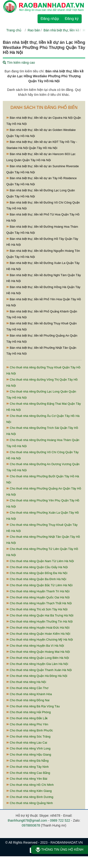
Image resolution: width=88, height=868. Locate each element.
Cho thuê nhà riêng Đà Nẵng (27, 761)
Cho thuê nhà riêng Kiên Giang (29, 791)
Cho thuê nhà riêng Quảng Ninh (30, 803)
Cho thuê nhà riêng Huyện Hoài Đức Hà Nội (38, 628)
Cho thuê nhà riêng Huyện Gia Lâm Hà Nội (37, 664)
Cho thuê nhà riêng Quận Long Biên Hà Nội (38, 658)
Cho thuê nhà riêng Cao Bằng (28, 773)
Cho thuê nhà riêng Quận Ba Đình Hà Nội (36, 579)
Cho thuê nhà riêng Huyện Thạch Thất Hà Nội (39, 603)
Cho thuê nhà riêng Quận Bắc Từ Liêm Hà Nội (39, 585)
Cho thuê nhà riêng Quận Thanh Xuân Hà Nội (39, 670)
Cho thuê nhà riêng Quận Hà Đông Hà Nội (37, 676)
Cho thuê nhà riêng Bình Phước (30, 730)
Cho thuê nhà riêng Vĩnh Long (28, 748)
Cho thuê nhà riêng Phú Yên (27, 724)
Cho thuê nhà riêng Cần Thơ (27, 688)
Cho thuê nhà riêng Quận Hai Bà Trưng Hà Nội (40, 615)
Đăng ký (72, 19)
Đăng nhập (50, 19)
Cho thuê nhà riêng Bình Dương (30, 797)
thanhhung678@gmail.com (27, 820)
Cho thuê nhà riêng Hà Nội (26, 682)
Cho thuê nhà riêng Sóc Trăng (28, 736)
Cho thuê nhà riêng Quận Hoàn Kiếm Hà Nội (38, 634)
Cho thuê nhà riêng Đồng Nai (28, 700)
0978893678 (31, 825)
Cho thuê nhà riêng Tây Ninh (28, 767)
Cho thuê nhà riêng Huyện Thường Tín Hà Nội (39, 621)
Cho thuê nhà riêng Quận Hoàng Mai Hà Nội (38, 652)
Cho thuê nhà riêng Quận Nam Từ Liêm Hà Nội (40, 561)
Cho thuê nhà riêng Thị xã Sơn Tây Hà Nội (37, 609)
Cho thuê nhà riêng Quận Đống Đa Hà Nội (37, 573)
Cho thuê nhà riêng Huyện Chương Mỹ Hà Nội (40, 640)
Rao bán (34, 30)
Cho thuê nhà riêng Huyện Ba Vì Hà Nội (35, 646)
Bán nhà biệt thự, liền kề (61, 30)
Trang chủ (14, 30)
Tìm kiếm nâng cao (19, 63)
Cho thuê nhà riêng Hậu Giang (29, 755)
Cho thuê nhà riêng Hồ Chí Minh (30, 785)
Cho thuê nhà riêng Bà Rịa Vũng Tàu (33, 706)
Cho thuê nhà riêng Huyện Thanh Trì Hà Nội (38, 591)
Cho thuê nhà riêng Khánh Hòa (29, 694)
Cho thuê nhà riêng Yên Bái (27, 779)
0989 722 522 (60, 820)
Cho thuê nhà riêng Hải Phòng (29, 712)
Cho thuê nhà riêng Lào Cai (27, 743)
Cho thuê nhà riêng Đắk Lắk (27, 718)
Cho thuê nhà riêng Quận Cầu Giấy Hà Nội (37, 567)
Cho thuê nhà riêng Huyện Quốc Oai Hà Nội (38, 597)
